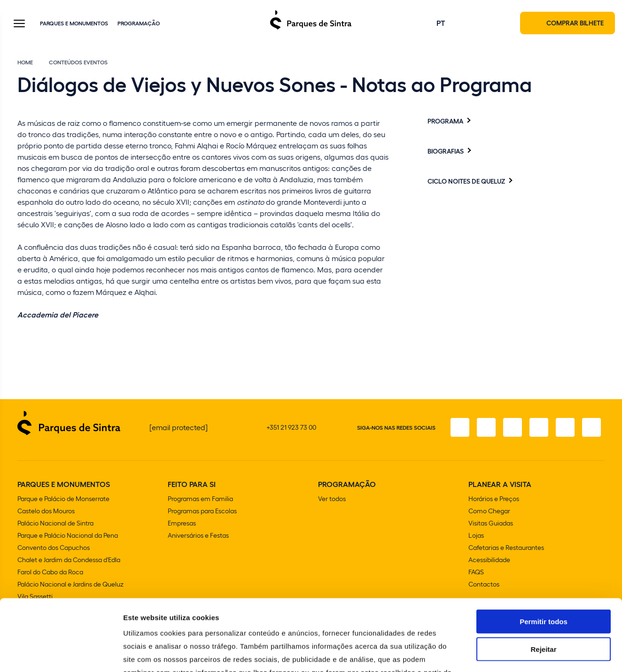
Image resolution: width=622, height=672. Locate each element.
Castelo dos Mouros (46, 511)
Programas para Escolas (202, 511)
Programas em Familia (200, 498)
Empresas (182, 523)
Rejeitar (543, 578)
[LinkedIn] (591, 427)
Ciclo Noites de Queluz (466, 181)
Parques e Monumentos (74, 23)
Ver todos (332, 498)
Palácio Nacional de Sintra (55, 523)
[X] (513, 427)
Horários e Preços (494, 498)
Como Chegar (489, 511)
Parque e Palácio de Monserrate (63, 498)
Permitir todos (544, 550)
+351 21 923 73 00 (291, 427)
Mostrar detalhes (516, 653)
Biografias (446, 151)
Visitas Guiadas (491, 523)
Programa (445, 121)
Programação (139, 23)
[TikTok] (539, 427)
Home (25, 62)
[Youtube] (565, 427)
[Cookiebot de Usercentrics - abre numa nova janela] (61, 654)
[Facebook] (460, 427)
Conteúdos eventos (78, 62)
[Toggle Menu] (19, 24)
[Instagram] (486, 427)
